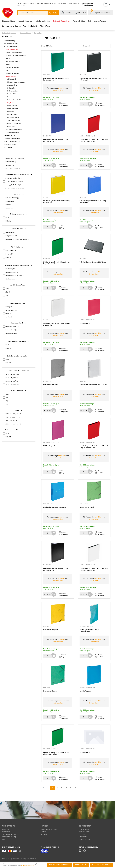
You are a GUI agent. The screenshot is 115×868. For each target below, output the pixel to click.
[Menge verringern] (45, 104)
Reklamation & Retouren (49, 829)
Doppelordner (12, 85)
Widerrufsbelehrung (9, 837)
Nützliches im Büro (10, 46)
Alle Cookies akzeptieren (101, 865)
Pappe (9, 208)
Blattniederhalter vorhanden (19, 356)
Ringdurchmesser (19, 390)
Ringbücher (11, 103)
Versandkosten (31, 859)
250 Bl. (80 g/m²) (12, 385)
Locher (8, 70)
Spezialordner (12, 115)
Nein (8, 221)
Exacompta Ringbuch (51, 385)
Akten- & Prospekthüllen (14, 52)
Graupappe (10, 201)
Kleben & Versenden (11, 44)
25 (8, 292)
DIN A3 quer (11, 251)
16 (8, 397)
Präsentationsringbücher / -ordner (19, 100)
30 (7, 295)
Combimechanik (12, 326)
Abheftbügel (11, 79)
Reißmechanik (11, 330)
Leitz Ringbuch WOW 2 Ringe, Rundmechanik (90, 631)
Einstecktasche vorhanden (19, 341)
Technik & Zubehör (10, 144)
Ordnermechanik (19, 323)
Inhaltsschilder (12, 94)
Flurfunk (82, 834)
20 (7, 288)
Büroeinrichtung (9, 41)
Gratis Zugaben (84, 829)
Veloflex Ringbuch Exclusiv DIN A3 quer (93, 262)
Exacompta (11, 162)
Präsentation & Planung (12, 138)
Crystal (9, 317)
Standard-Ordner (13, 118)
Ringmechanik (12, 333)
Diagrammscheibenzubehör (17, 82)
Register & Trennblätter (13, 123)
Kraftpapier (10, 232)
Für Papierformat (19, 247)
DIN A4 (9, 254)
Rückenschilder (12, 109)
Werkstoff (19, 194)
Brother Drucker (84, 839)
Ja (7, 218)
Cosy (8, 314)
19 (7, 401)
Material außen (19, 229)
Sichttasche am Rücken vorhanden (19, 430)
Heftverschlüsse (13, 91)
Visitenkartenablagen (13, 132)
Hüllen (8, 64)
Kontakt (43, 832)
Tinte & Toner (8, 147)
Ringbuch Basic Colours (15, 276)
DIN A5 (9, 257)
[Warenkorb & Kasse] (103, 13)
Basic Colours (11, 310)
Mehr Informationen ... (28, 866)
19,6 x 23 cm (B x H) (13, 417)
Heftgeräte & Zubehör (13, 61)
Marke (19, 155)
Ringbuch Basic (12, 272)
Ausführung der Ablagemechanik (19, 174)
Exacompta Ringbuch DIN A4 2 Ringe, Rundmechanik (56, 79)
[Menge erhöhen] (50, 104)
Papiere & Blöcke (10, 135)
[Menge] (47, 104)
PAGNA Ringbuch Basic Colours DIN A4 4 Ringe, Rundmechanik (94, 447)
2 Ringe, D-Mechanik (14, 178)
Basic (9, 307)
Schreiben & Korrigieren (12, 141)
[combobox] (33, 13)
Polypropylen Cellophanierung (17, 239)
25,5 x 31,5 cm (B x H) (13, 424)
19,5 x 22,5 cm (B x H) (13, 414)
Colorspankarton (12, 198)
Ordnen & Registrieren (11, 49)
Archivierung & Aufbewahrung (16, 55)
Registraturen (10, 126)
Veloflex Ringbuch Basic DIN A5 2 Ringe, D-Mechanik (93, 79)
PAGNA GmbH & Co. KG (15, 158)
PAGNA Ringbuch (85, 323)
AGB (4, 839)
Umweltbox (83, 837)
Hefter (8, 58)
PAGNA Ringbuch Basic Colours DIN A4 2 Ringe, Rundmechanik (57, 263)
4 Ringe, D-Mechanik (13, 185)
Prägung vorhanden (19, 214)
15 (7, 394)
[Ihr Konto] (107, 4)
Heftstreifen (11, 88)
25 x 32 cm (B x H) (12, 421)
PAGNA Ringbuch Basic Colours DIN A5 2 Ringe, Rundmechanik (94, 140)
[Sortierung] (96, 46)
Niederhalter (12, 97)
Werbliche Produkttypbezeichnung (19, 265)
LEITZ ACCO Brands (13, 169)
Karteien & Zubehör (12, 67)
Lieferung (44, 834)
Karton (9, 205)
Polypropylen (11, 236)
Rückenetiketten (13, 106)
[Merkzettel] (80, 13)
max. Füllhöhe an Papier (19, 285)
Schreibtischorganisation (14, 129)
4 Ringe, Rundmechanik (15, 188)
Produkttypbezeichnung (19, 303)
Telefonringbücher (14, 121)
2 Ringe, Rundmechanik (15, 181)
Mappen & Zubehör (12, 73)
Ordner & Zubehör (12, 76)
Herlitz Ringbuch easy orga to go (55, 507)
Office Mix (6, 829)
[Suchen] (53, 13)
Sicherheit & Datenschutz (11, 834)
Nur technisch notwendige (59, 865)
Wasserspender (84, 832)
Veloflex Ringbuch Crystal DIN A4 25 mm (93, 385)
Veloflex (10, 165)
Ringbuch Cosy (11, 279)
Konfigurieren (81, 865)
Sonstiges (11, 112)
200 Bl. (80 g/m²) (12, 381)
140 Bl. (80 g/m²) (12, 374)
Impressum (6, 832)
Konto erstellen (58, 90)
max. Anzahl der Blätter (19, 371)
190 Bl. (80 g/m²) (12, 378)
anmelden (62, 88)
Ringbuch (10, 269)
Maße (19, 410)
